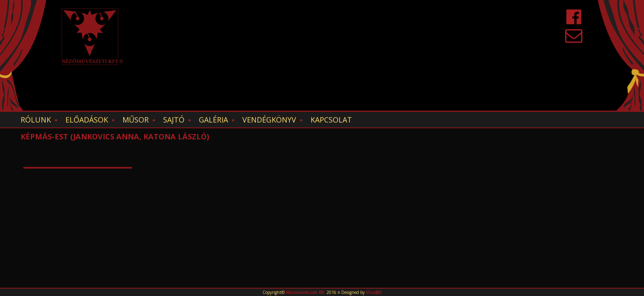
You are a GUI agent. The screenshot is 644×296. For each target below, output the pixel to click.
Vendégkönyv (269, 120)
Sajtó (174, 120)
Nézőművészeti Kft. (306, 292)
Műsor (136, 120)
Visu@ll (374, 292)
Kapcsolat (331, 120)
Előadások (87, 120)
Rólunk (36, 120)
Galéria (213, 120)
